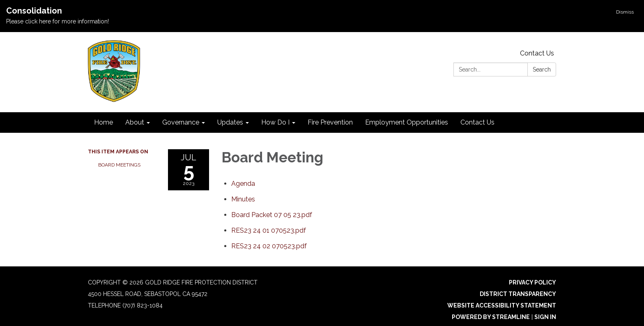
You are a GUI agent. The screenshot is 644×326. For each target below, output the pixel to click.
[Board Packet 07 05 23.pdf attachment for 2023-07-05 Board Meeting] (272, 215)
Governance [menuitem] (181, 122)
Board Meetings (119, 165)
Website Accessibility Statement (502, 305)
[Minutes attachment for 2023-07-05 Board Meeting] (243, 199)
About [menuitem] (135, 122)
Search (542, 69)
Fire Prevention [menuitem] (330, 122)
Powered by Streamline (491, 317)
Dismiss (625, 12)
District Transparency (518, 294)
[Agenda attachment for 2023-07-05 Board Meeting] (243, 184)
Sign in (545, 317)
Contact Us (537, 53)
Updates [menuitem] (230, 122)
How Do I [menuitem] (275, 122)
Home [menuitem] (103, 122)
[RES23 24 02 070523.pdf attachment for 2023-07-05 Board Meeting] (269, 246)
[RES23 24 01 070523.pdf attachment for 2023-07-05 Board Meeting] (269, 230)
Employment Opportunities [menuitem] (407, 122)
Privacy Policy (532, 282)
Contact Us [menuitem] (477, 122)
